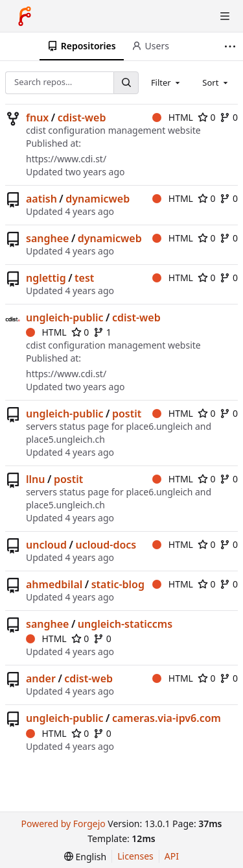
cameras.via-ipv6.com (167, 718)
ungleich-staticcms (125, 624)
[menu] (85, 857)
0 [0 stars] (207, 117)
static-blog (118, 584)
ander (41, 678)
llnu (35, 479)
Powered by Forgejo (63, 824)
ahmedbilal (54, 584)
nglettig (46, 278)
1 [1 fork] (102, 332)
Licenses (135, 856)
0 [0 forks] (229, 117)
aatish (41, 199)
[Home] (25, 16)
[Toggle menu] (225, 16)
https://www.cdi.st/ (66, 159)
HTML (173, 117)
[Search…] (126, 83)
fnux (37, 118)
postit (127, 414)
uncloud (46, 545)
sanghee (47, 238)
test (84, 278)
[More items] (232, 46)
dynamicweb (98, 199)
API (172, 856)
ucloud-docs (106, 545)
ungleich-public (65, 317)
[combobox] (167, 82)
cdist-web (82, 118)
